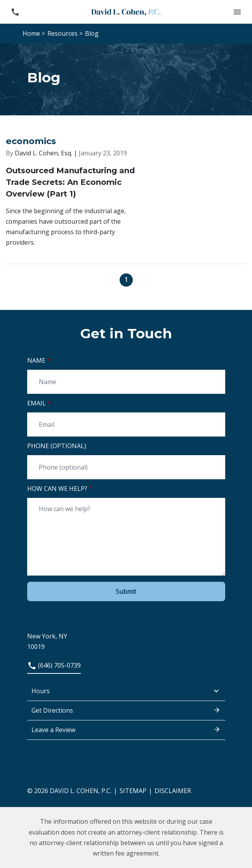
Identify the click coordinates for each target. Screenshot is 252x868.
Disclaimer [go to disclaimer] (173, 791)
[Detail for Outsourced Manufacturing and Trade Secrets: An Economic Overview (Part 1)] (126, 206)
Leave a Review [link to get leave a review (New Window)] (126, 729)
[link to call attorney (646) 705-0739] (15, 12)
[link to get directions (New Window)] (126, 637)
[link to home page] (126, 12)
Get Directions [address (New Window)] (126, 710)
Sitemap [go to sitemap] (133, 791)
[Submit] (126, 591)
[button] (237, 12)
